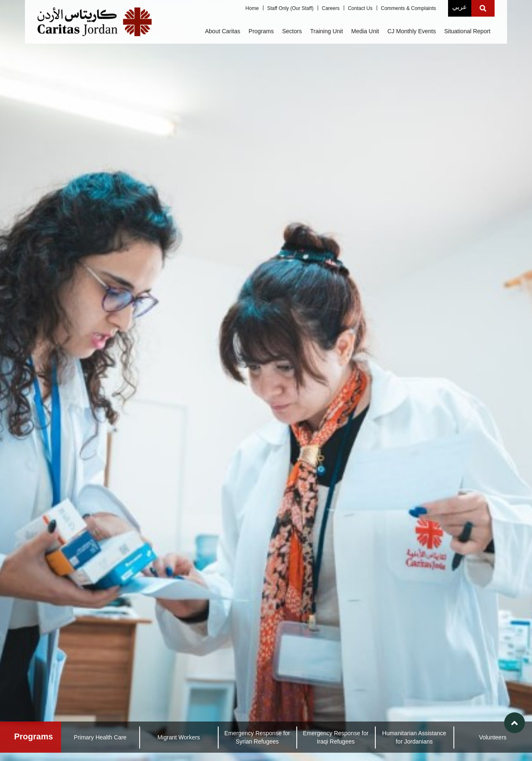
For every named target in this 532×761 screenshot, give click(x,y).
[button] (515, 723)
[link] (266, 380)
